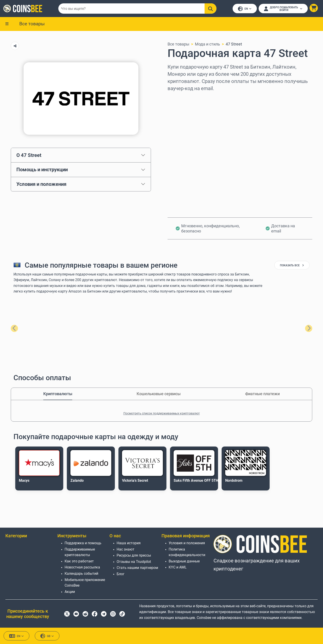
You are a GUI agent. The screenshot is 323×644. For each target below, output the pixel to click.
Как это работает (79, 561)
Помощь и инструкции (42, 170)
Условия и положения (41, 184)
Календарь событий (81, 574)
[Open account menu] (283, 9)
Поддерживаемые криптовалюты (80, 552)
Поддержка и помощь (83, 543)
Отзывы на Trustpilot (134, 562)
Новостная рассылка (82, 567)
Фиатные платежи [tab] (262, 394)
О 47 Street (29, 155)
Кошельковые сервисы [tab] (159, 394)
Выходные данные (184, 561)
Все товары (32, 24)
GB (47, 636)
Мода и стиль (207, 44)
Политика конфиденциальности (187, 552)
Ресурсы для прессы (134, 556)
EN (244, 9)
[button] (313, 8)
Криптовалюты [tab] (58, 394)
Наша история (129, 543)
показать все (292, 266)
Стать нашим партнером (137, 568)
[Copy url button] (15, 46)
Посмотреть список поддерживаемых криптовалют (162, 414)
